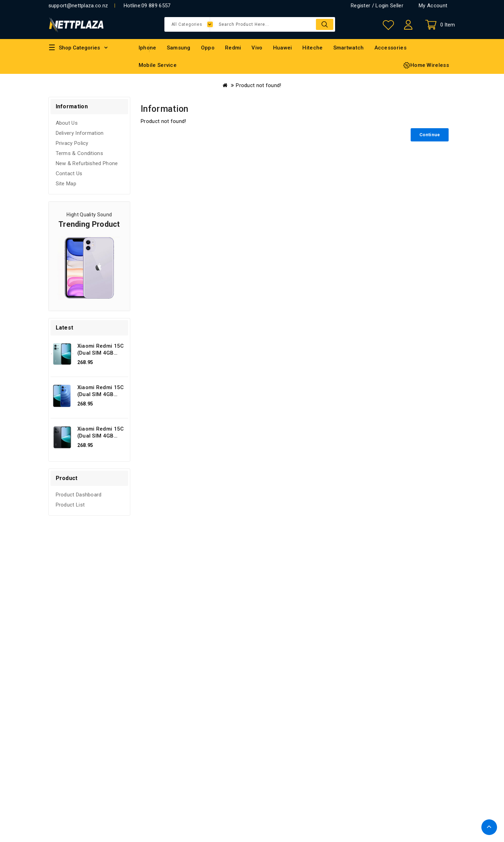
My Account (433, 6)
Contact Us (69, 173)
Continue (430, 135)
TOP (489, 827)
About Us (67, 123)
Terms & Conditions (79, 153)
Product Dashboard (79, 495)
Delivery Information (80, 133)
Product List (70, 505)
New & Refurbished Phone (87, 163)
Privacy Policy (72, 143)
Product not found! (258, 85)
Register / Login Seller (377, 6)
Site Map (66, 184)
